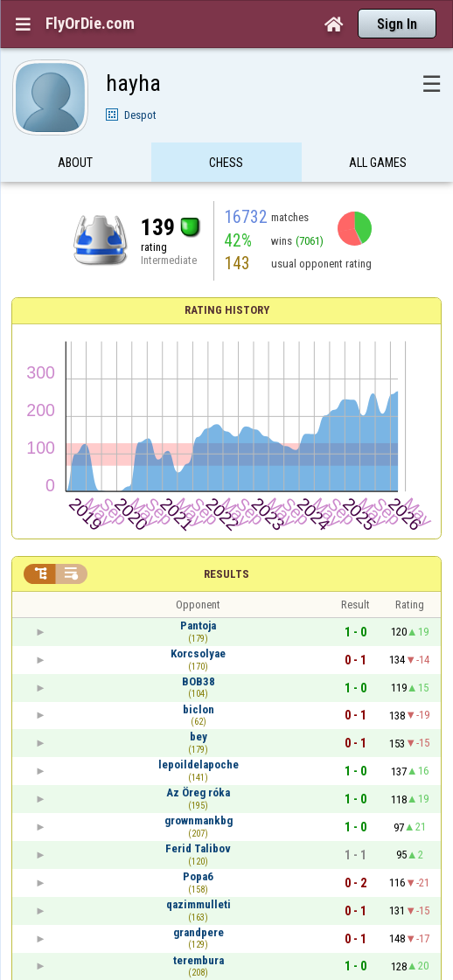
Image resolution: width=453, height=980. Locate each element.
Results (226, 574)
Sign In (397, 24)
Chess (226, 169)
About (75, 169)
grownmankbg (199, 820)
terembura (199, 960)
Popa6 (198, 876)
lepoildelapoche (199, 765)
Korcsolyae (198, 653)
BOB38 (199, 681)
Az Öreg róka (198, 792)
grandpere (199, 932)
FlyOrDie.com (90, 24)
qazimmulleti (199, 904)
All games (378, 169)
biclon (199, 709)
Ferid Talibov (198, 848)
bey (199, 737)
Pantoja (198, 626)
